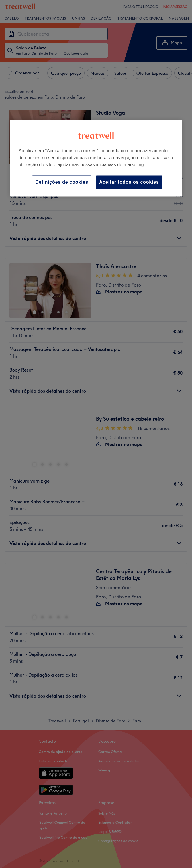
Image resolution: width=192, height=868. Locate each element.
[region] (96, 158)
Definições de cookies (62, 182)
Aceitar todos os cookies (129, 182)
